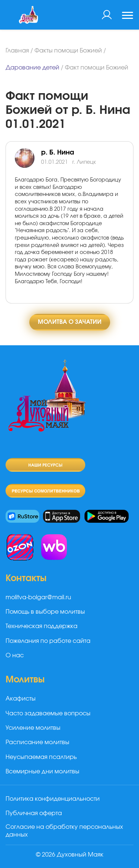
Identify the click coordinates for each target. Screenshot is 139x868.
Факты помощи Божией (68, 51)
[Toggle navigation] (128, 16)
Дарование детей (32, 68)
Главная (17, 51)
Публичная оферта (34, 813)
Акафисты (21, 699)
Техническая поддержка (42, 626)
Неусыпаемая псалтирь (41, 757)
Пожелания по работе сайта (48, 641)
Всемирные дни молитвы (42, 772)
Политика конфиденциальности (53, 799)
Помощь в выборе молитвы (45, 612)
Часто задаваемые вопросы (48, 713)
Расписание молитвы (37, 742)
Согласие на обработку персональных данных (64, 831)
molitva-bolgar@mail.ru (38, 597)
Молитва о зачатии (70, 322)
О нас (15, 655)
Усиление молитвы (33, 728)
